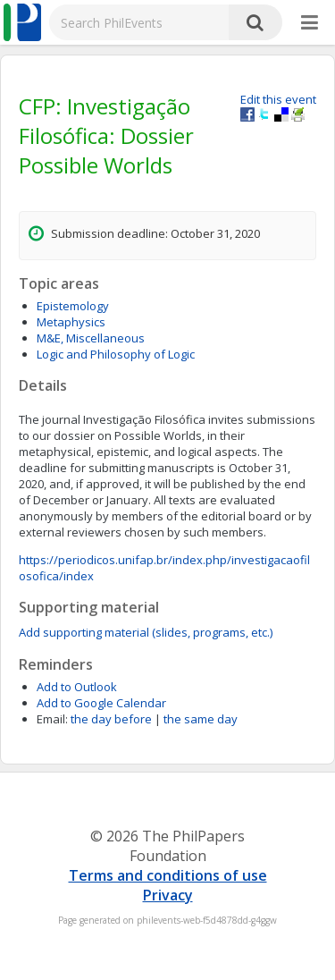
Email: (52, 719)
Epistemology (73, 306)
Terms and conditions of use (168, 875)
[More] (310, 23)
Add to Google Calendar (101, 703)
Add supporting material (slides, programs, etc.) (146, 632)
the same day (201, 719)
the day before (111, 719)
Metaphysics (71, 322)
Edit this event (278, 99)
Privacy (168, 895)
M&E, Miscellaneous (91, 338)
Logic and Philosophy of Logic (116, 354)
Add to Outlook (77, 687)
